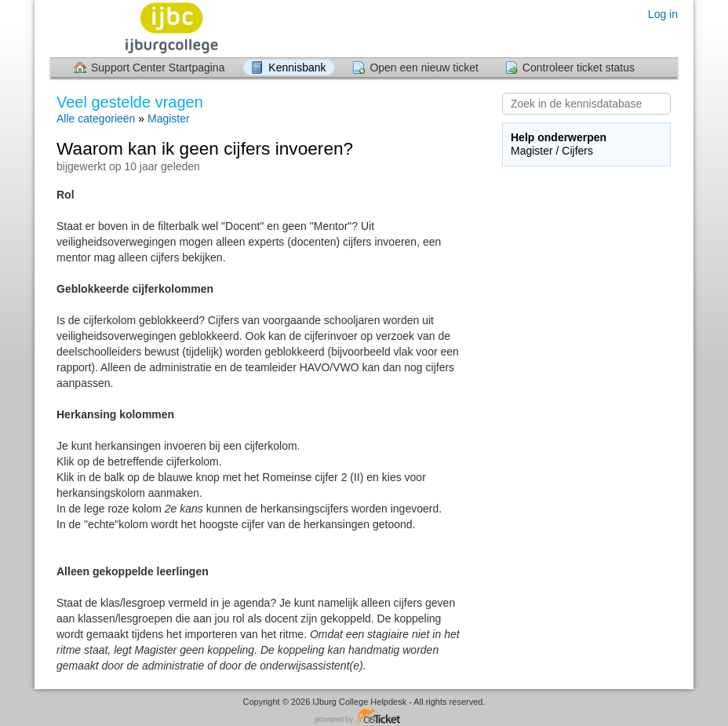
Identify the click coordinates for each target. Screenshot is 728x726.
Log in (663, 14)
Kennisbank (297, 67)
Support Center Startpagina (158, 67)
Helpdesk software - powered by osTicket (364, 717)
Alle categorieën (96, 119)
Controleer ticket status (579, 67)
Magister (169, 119)
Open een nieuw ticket (424, 67)
